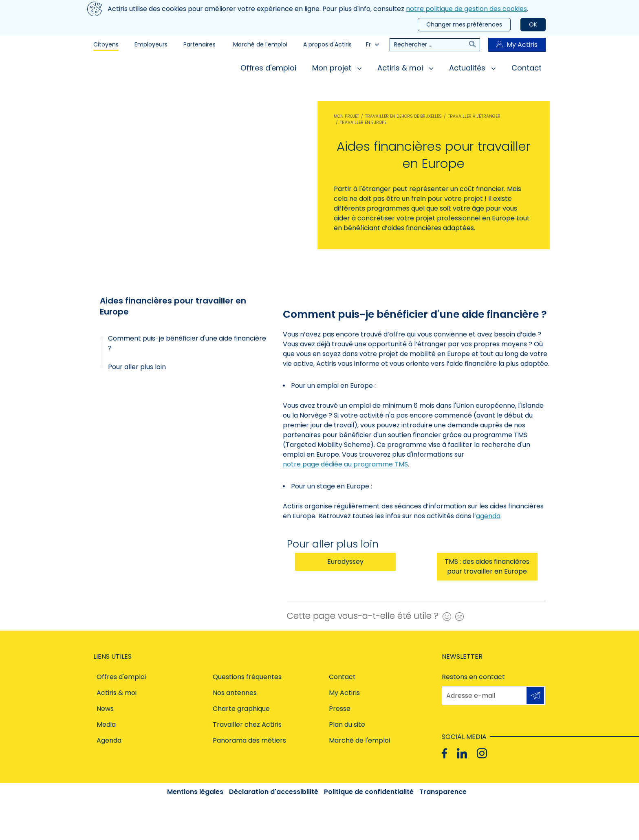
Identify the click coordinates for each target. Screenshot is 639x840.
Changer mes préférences (464, 24)
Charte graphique (241, 709)
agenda (488, 516)
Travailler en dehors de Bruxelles (403, 116)
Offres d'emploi (268, 68)
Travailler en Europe (363, 122)
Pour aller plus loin (137, 367)
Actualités (472, 68)
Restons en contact (473, 677)
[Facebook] (444, 753)
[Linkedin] (462, 753)
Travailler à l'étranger (474, 116)
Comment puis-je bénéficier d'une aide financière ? (187, 343)
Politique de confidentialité (369, 792)
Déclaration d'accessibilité (274, 792)
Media (106, 725)
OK (533, 24)
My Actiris (517, 45)
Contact (527, 68)
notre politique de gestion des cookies (466, 9)
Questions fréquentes (247, 677)
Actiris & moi (405, 68)
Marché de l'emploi (260, 44)
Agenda (109, 740)
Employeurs (151, 44)
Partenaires (199, 44)
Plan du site (347, 725)
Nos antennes (235, 693)
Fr (372, 44)
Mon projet (337, 68)
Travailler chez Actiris (247, 725)
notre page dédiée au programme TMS (345, 464)
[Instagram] (482, 753)
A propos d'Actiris (327, 44)
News (105, 709)
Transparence (443, 792)
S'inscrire (535, 695)
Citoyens (106, 44)
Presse (340, 709)
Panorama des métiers (249, 740)
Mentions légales (195, 792)
